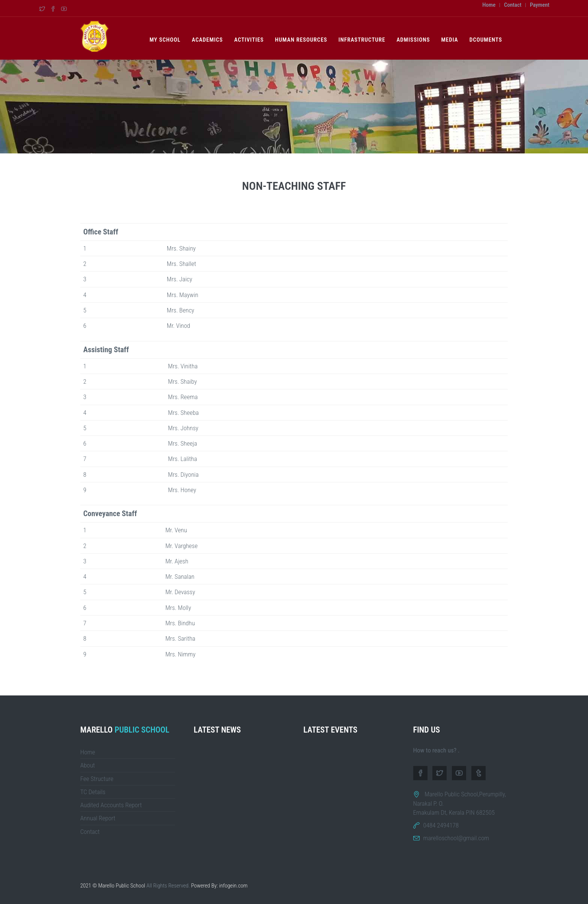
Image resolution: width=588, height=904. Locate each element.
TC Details (93, 792)
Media (449, 40)
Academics (207, 40)
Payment (540, 5)
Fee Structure (97, 779)
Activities (249, 40)
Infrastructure (362, 40)
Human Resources (301, 40)
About (88, 765)
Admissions (413, 40)
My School (165, 40)
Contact (513, 5)
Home (489, 5)
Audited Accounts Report (111, 805)
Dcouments (486, 40)
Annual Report (98, 818)
